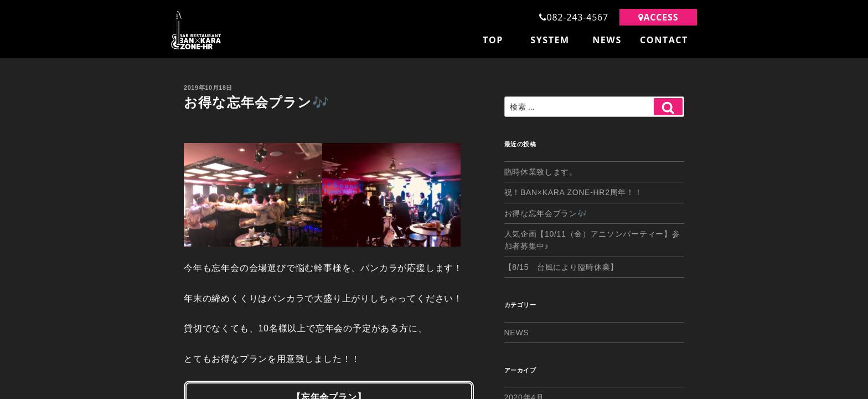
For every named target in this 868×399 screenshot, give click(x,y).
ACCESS (658, 17)
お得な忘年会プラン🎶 (546, 213)
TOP (493, 40)
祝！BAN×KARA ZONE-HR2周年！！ (573, 192)
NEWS (607, 40)
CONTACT (664, 40)
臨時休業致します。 (541, 172)
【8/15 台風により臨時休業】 (561, 267)
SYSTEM (550, 40)
